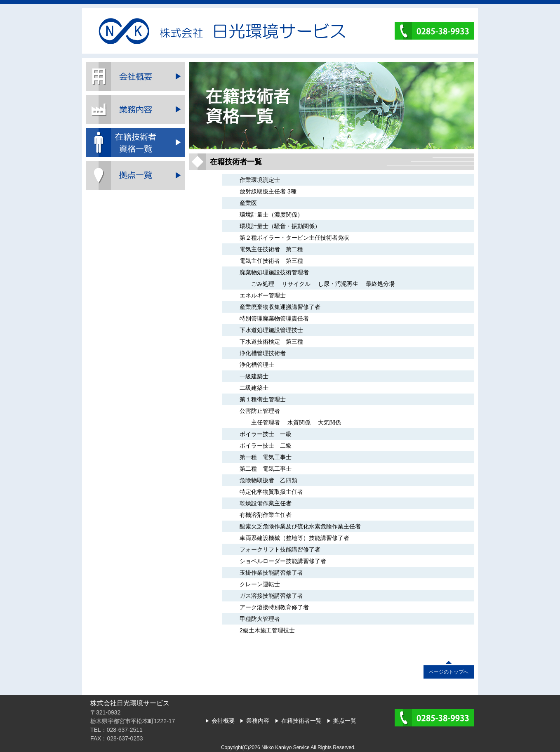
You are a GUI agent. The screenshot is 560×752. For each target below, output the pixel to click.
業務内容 (136, 109)
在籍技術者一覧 (136, 142)
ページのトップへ (449, 672)
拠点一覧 (136, 175)
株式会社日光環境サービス (222, 31)
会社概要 (136, 76)
